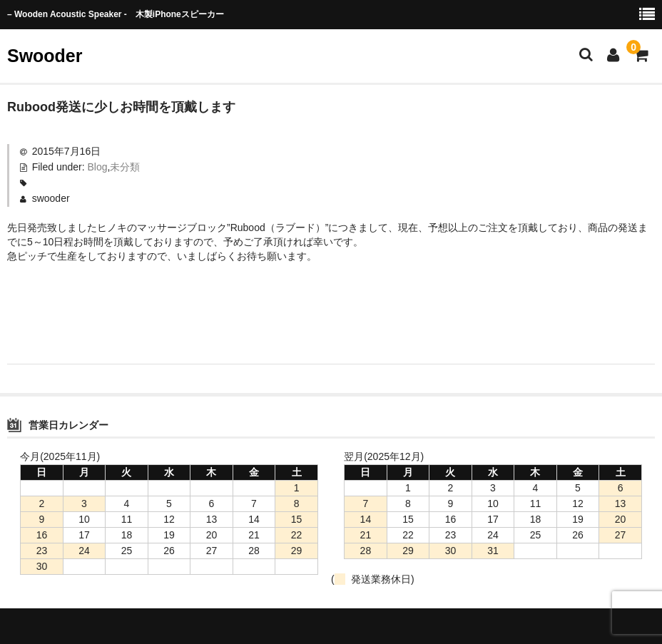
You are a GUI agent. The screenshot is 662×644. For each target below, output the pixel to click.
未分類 (125, 167)
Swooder (45, 56)
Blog (98, 167)
